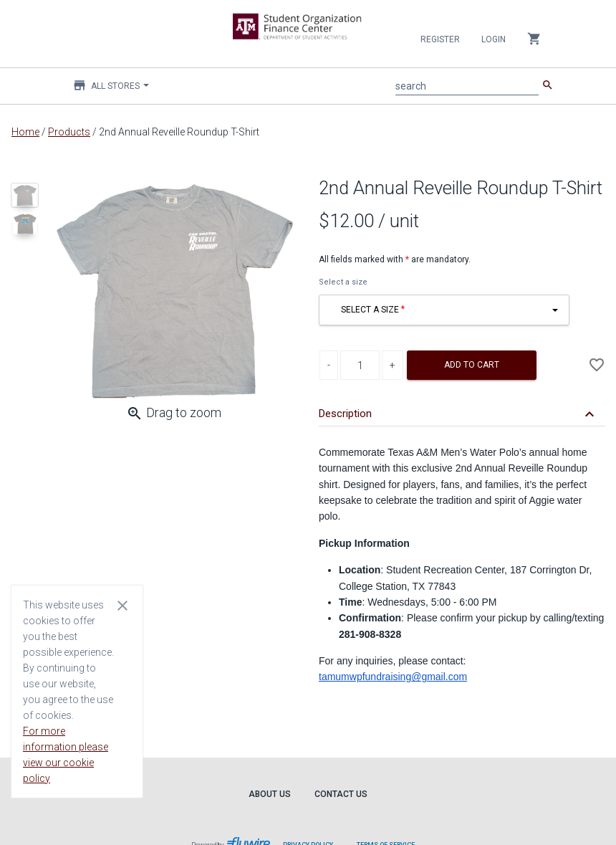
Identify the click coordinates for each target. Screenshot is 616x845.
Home (25, 132)
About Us (270, 794)
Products (69, 132)
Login (494, 39)
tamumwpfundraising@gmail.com (393, 677)
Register (440, 39)
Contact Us (341, 794)
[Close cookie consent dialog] (122, 605)
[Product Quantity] (360, 365)
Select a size (343, 282)
